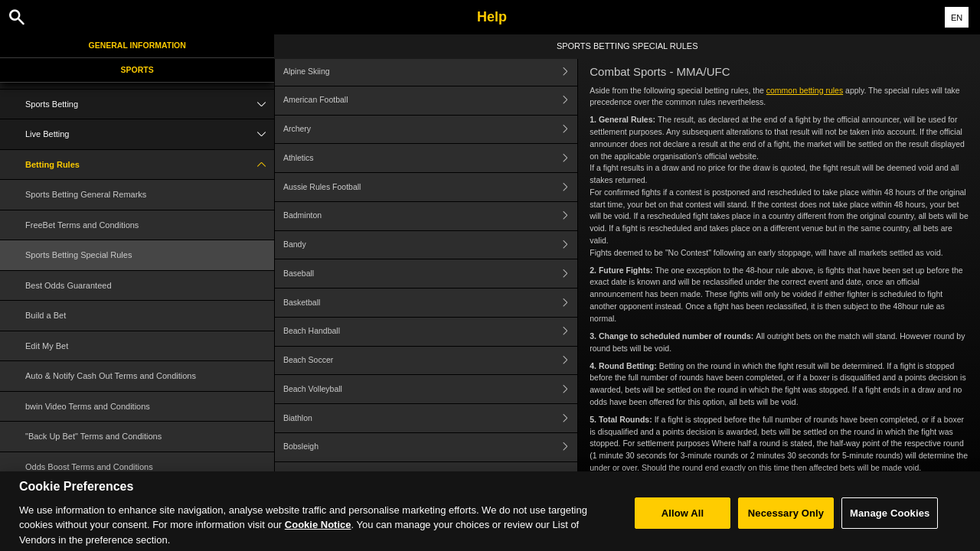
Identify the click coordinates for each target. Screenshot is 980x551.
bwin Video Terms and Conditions (88, 406)
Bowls (430, 476)
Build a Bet (46, 315)
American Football (430, 101)
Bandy (430, 245)
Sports (137, 70)
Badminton (430, 216)
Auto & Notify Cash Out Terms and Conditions (111, 376)
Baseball (430, 274)
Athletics (430, 158)
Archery (430, 130)
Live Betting (150, 134)
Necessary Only (786, 527)
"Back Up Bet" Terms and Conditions (93, 436)
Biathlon (430, 418)
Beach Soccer (430, 361)
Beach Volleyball (430, 389)
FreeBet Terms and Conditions (82, 225)
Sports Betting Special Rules (78, 255)
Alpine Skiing (430, 72)
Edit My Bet (47, 346)
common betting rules (805, 90)
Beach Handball (430, 332)
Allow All (683, 527)
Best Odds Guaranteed (69, 285)
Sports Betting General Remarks (86, 194)
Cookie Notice (318, 539)
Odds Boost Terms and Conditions (89, 467)
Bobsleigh (430, 447)
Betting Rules (150, 165)
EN (957, 18)
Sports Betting (150, 104)
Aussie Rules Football (430, 187)
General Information (137, 45)
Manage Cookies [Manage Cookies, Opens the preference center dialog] (890, 527)
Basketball (430, 303)
